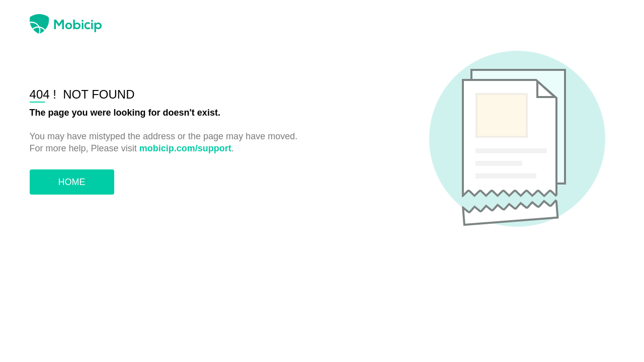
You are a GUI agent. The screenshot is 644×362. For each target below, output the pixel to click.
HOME (72, 182)
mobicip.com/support (185, 148)
